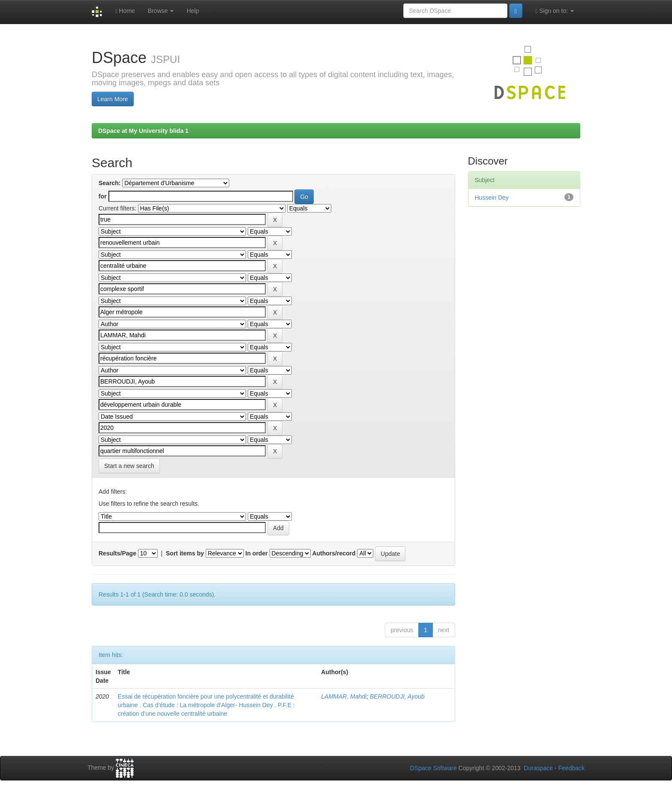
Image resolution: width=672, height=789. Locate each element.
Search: (109, 183)
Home (125, 11)
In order (257, 553)
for (103, 196)
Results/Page (117, 553)
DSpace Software (433, 768)
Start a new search (129, 466)
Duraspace (538, 768)
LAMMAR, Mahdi (344, 696)
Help (193, 11)
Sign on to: (555, 11)
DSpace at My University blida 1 (143, 131)
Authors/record (334, 553)
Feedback (571, 768)
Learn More (113, 99)
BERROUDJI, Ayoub (397, 696)
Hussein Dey (492, 198)
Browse (161, 11)
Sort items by (185, 553)
